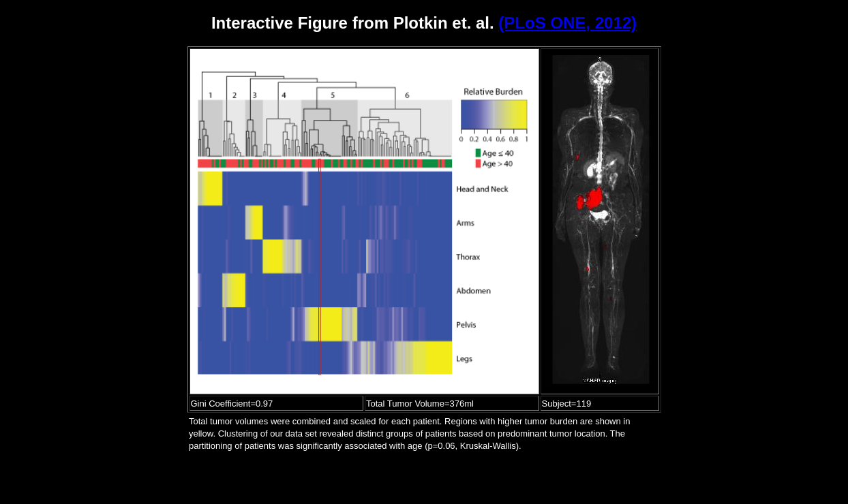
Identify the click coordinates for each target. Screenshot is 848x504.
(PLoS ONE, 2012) (567, 23)
